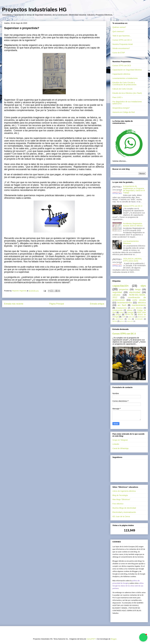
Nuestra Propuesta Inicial (123, 44)
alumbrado (139, 319)
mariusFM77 (91, 639)
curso (122, 312)
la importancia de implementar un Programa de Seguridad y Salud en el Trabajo (134, 189)
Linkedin (116, 444)
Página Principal (57, 304)
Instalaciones (122, 308)
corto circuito (139, 300)
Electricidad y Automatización (124, 512)
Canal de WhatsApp (121, 448)
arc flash (122, 305)
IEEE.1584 (142, 312)
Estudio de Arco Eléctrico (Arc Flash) (127, 93)
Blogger (114, 639)
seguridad (117, 292)
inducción (130, 321)
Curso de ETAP (119, 53)
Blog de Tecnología (120, 495)
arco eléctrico (137, 308)
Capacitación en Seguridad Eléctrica (127, 70)
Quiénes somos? (119, 27)
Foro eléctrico (118, 504)
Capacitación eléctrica (121, 74)
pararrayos (120, 319)
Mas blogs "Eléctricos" (121, 499)
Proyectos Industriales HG (34, 10)
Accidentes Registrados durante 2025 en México (133, 225)
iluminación (142, 317)
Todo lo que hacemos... (122, 36)
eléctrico (142, 303)
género (122, 321)
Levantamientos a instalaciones (125, 78)
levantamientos (125, 303)
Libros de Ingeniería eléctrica (124, 491)
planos (130, 310)
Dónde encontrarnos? (121, 48)
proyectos (124, 289)
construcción (118, 310)
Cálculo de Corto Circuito (123, 89)
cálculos (116, 295)
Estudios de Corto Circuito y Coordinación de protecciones (124, 84)
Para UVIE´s (117, 97)
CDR (124, 317)
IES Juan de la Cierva (121, 516)
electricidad (135, 292)
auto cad (132, 317)
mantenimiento (139, 305)
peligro (118, 315)
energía (130, 312)
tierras (115, 321)
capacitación (120, 286)
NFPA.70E (129, 315)
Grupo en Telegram (120, 440)
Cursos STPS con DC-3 (122, 40)
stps (143, 286)
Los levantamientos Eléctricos (131, 242)
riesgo (138, 289)
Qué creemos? (118, 31)
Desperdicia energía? (121, 108)
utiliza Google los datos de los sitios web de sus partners (128, 586)
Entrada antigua (97, 304)
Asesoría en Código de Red (124, 112)
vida (129, 319)
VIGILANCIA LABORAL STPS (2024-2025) (133, 260)
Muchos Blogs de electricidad (124, 508)
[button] (143, 637)
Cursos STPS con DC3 (122, 66)
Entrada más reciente (14, 304)
